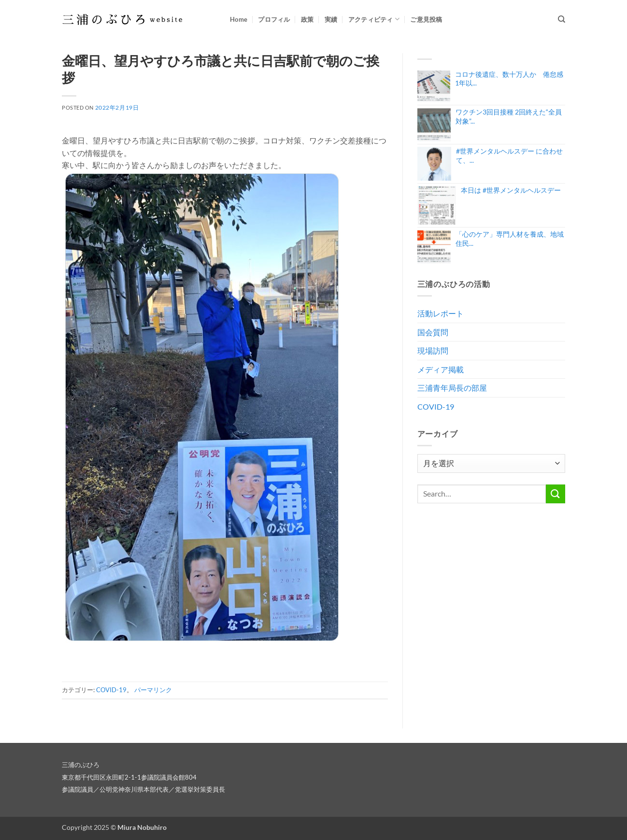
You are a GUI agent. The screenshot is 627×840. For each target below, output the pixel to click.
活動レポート (441, 313)
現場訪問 (433, 350)
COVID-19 (111, 690)
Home (239, 19)
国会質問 (433, 332)
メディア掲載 (441, 369)
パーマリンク (153, 690)
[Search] (562, 19)
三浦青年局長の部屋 (452, 388)
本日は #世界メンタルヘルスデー (511, 190)
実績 (331, 19)
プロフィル (274, 19)
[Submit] (556, 494)
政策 (307, 19)
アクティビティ (374, 19)
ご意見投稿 (426, 19)
